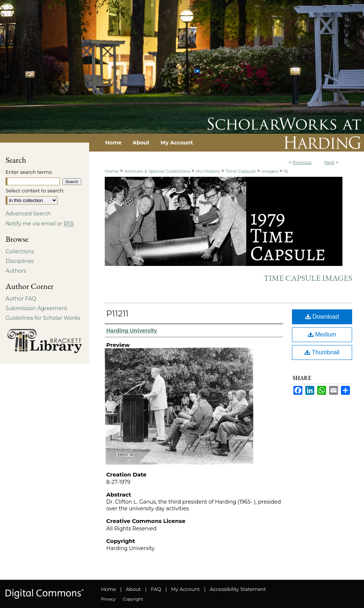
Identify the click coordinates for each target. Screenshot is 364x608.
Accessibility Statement (238, 589)
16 (286, 171)
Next (329, 162)
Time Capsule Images (308, 278)
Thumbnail (322, 352)
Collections (20, 251)
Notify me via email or (40, 224)
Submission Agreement (36, 308)
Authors (16, 271)
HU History (208, 171)
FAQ (156, 589)
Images (270, 171)
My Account (186, 589)
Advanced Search (28, 214)
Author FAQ (21, 299)
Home (112, 171)
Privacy (108, 599)
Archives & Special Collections (157, 171)
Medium (322, 334)
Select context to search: (35, 191)
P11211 (117, 314)
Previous (302, 162)
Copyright (133, 599)
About (133, 589)
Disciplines (19, 261)
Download (322, 317)
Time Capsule (240, 171)
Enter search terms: (29, 172)
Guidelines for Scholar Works (43, 318)
